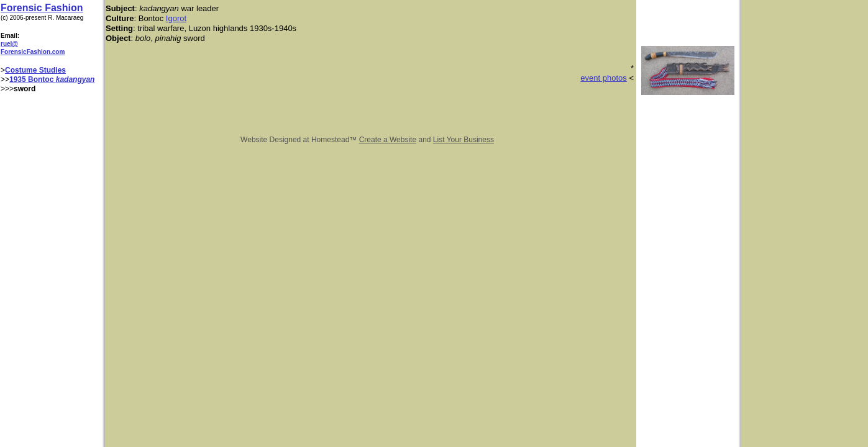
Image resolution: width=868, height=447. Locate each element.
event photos (603, 78)
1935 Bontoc (33, 79)
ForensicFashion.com (33, 52)
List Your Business (464, 140)
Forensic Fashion (42, 8)
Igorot (176, 18)
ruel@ (9, 44)
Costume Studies (35, 70)
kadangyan (75, 79)
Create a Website (388, 140)
